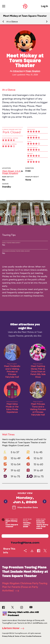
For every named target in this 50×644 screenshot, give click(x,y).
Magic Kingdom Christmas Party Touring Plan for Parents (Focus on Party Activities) (25, 587)
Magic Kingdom (33, 71)
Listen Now (14, 628)
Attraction (18, 71)
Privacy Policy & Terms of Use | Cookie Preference (22, 636)
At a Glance (12, 22)
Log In (44, 6)
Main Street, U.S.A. (11, 171)
